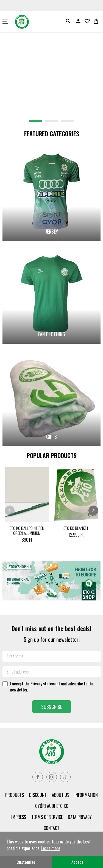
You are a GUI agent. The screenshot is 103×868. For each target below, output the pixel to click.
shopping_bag (96, 21)
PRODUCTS (15, 795)
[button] (36, 121)
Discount (38, 795)
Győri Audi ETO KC (52, 806)
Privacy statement (45, 683)
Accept (77, 862)
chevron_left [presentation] (10, 510)
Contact (51, 828)
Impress (19, 817)
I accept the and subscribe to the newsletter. (52, 687)
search (68, 21)
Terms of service (47, 817)
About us (61, 795)
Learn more (51, 848)
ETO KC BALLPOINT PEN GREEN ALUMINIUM (27, 530)
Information (86, 795)
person (78, 21)
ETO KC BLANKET (76, 528)
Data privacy (80, 817)
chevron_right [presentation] (93, 510)
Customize (26, 862)
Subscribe (52, 707)
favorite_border (87, 21)
